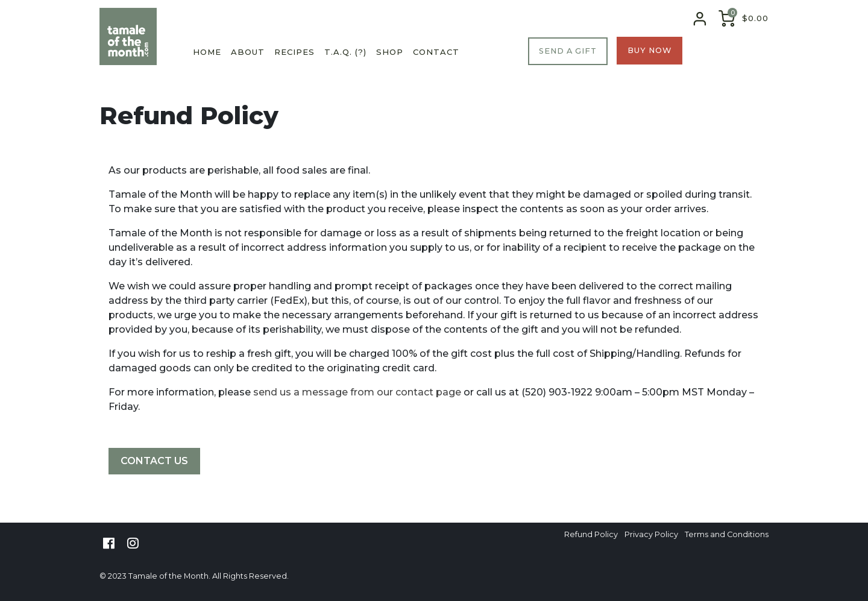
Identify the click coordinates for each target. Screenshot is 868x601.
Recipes (294, 52)
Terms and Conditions (727, 535)
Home (207, 52)
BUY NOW (649, 50)
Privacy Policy (651, 535)
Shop (390, 52)
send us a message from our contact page (357, 392)
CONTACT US (154, 461)
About (248, 52)
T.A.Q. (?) (345, 52)
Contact (436, 52)
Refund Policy (591, 535)
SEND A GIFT (568, 51)
